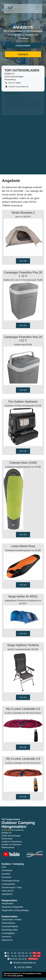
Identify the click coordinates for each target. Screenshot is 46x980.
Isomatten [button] (6, 874)
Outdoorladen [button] (23, 46)
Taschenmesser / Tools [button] (12, 887)
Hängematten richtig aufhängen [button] (15, 910)
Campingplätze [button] (8, 933)
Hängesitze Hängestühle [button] (12, 907)
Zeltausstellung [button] (8, 923)
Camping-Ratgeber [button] (10, 926)
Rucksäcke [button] (7, 877)
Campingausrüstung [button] (10, 881)
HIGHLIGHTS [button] (8, 891)
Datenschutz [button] (7, 940)
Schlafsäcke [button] (7, 870)
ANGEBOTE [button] (7, 894)
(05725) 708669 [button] (13, 83)
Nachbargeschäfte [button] (10, 930)
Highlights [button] (23, 54)
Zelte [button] (4, 867)
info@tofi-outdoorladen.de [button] (17, 86)
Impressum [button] (7, 937)
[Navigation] (38, 7)
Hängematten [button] (8, 904)
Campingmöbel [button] (8, 884)
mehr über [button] (23, 261)
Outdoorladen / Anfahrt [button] (12, 920)
